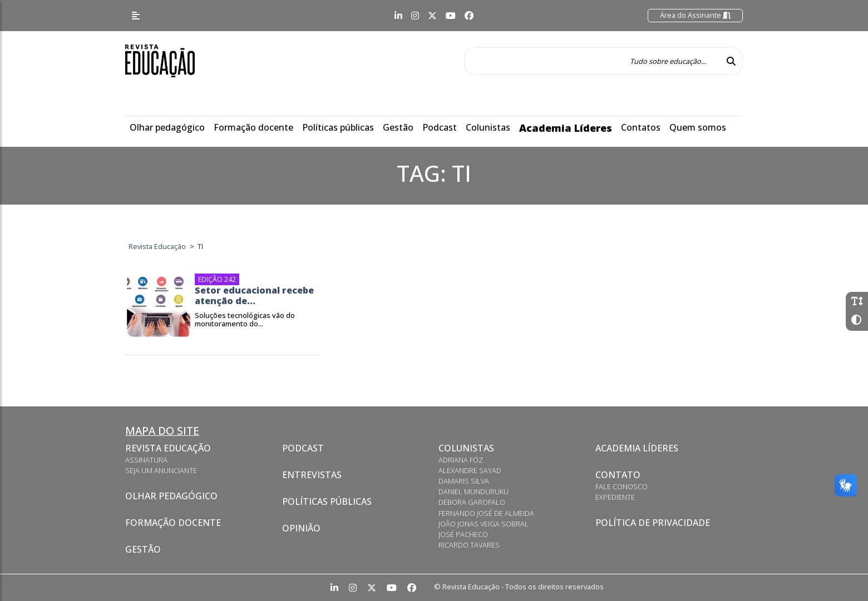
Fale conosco (622, 486)
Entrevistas (312, 475)
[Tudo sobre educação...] (592, 61)
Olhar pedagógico (167, 127)
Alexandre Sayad (470, 470)
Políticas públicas (338, 127)
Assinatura (146, 460)
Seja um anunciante (161, 470)
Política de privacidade (653, 523)
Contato (618, 475)
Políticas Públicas (327, 501)
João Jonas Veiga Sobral (484, 524)
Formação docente (253, 127)
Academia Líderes (566, 128)
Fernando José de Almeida (486, 513)
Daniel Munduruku (474, 491)
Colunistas (488, 127)
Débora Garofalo (472, 502)
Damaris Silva (464, 481)
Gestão (398, 127)
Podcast (440, 127)
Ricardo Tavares (469, 545)
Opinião (301, 528)
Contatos (641, 127)
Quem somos (698, 127)
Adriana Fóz (461, 460)
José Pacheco (463, 534)
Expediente (615, 497)
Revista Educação (168, 448)
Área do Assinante (695, 15)
